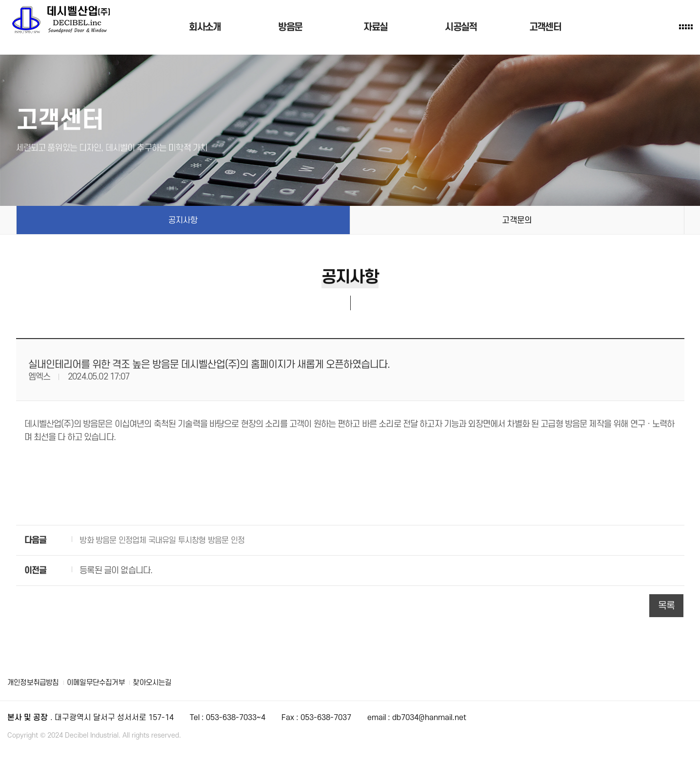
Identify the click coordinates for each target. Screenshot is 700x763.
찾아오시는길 (161, 683)
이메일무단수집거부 (102, 683)
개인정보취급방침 (35, 683)
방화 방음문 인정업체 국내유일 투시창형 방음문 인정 (167, 540)
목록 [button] (666, 605)
